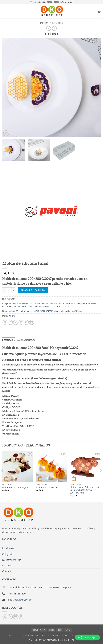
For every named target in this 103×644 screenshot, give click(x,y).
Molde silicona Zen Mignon (16, 487)
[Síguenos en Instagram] (5, 617)
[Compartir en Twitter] (16, 322)
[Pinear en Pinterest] (26, 322)
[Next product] (49, 28)
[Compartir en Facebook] (10, 322)
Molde (15, 303)
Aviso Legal (15, 636)
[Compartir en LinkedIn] (32, 322)
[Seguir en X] (10, 617)
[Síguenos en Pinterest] (21, 617)
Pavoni (71, 311)
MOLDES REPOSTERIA (43, 311)
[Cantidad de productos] (9, 290)
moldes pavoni (81, 303)
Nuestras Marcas (12, 560)
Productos (8, 548)
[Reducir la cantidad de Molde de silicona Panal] (4, 290)
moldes (58, 23)
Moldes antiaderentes (51, 303)
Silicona (79, 311)
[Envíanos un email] (16, 617)
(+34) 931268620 (17, 594)
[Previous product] (54, 28)
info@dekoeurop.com (20, 600)
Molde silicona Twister (47, 487)
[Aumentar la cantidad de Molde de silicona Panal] (13, 290)
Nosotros (7, 565)
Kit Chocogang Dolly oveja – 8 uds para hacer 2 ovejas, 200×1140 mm (84, 490)
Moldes (30, 311)
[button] (4, 11)
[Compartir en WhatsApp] (5, 322)
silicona (67, 306)
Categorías (8, 554)
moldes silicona (35, 306)
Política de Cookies (57, 636)
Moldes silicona (21, 306)
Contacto (7, 571)
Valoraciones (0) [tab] (26, 340)
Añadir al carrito (33, 290)
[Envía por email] (21, 322)
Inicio (44, 23)
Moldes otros (67, 303)
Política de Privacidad (34, 636)
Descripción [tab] (9, 340)
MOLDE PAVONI (26, 303)
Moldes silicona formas (53, 306)
